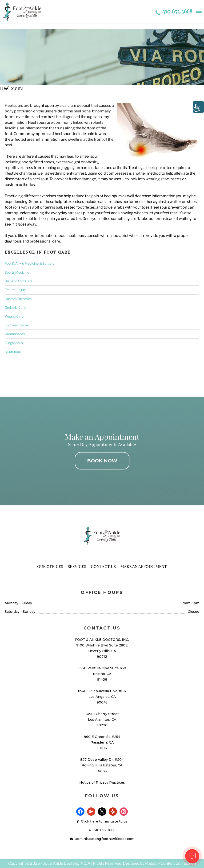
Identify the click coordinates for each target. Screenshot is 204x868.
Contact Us (103, 566)
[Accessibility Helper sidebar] (198, 107)
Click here (90, 821)
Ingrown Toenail (17, 325)
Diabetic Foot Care (19, 281)
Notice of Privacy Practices (102, 782)
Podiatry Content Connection (170, 863)
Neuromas (13, 352)
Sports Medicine (17, 272)
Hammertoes (15, 334)
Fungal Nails (14, 343)
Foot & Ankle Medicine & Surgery (30, 263)
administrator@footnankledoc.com (105, 839)
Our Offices (50, 566)
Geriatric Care (15, 307)
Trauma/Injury (15, 290)
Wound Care (14, 316)
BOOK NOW (102, 461)
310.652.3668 (174, 11)
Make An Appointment (144, 566)
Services (77, 566)
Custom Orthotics (18, 299)
